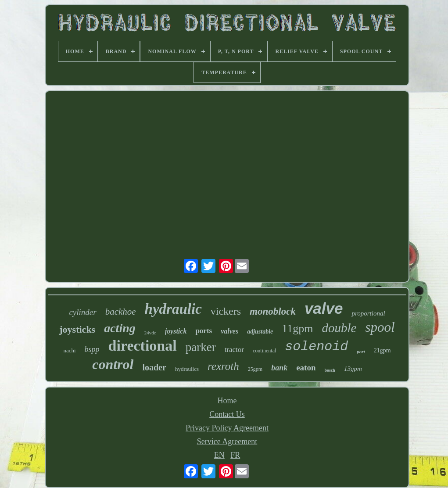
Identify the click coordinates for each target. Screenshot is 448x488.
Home (227, 401)
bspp (92, 349)
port (361, 352)
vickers (226, 311)
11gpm (297, 328)
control (113, 364)
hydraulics (187, 369)
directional (143, 346)
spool (380, 327)
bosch (330, 370)
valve (324, 308)
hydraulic (173, 309)
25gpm (255, 369)
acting (120, 328)
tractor (234, 350)
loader (154, 367)
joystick (176, 331)
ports (204, 331)
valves (229, 331)
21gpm (382, 350)
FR (235, 455)
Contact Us (227, 414)
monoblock (273, 311)
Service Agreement (227, 441)
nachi (69, 350)
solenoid (316, 347)
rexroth (223, 366)
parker (201, 347)
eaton (306, 368)
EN (219, 455)
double (339, 328)
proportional (368, 313)
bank (279, 368)
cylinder (82, 312)
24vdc (150, 333)
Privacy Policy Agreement (227, 428)
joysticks (77, 329)
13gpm (353, 369)
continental (264, 351)
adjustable (260, 332)
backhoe (121, 312)
